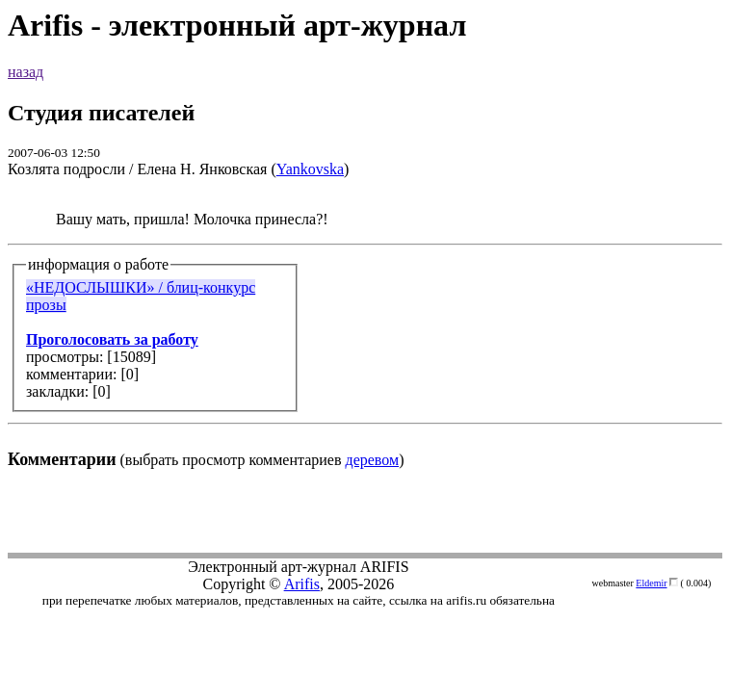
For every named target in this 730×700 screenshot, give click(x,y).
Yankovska (310, 169)
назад (26, 72)
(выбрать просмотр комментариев (365, 339)
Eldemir (651, 583)
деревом (373, 460)
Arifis (302, 584)
